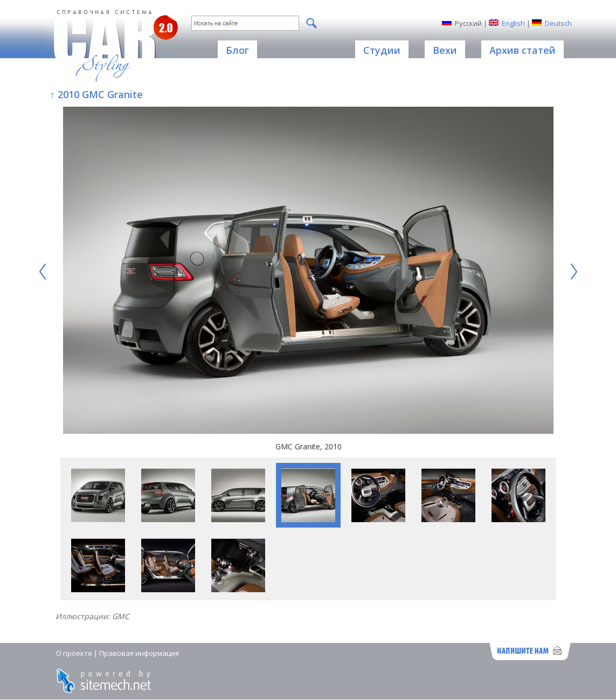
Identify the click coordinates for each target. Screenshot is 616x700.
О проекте (74, 653)
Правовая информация (139, 653)
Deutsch (558, 23)
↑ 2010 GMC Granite (96, 94)
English (513, 23)
